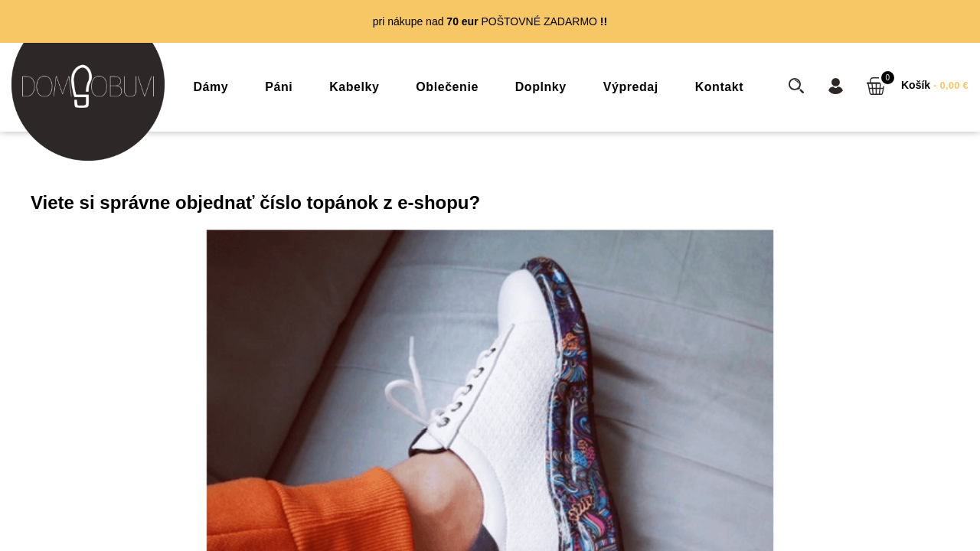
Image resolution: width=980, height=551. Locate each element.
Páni (279, 87)
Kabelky (354, 87)
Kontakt (719, 87)
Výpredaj (631, 87)
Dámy (211, 87)
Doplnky (541, 87)
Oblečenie (447, 87)
